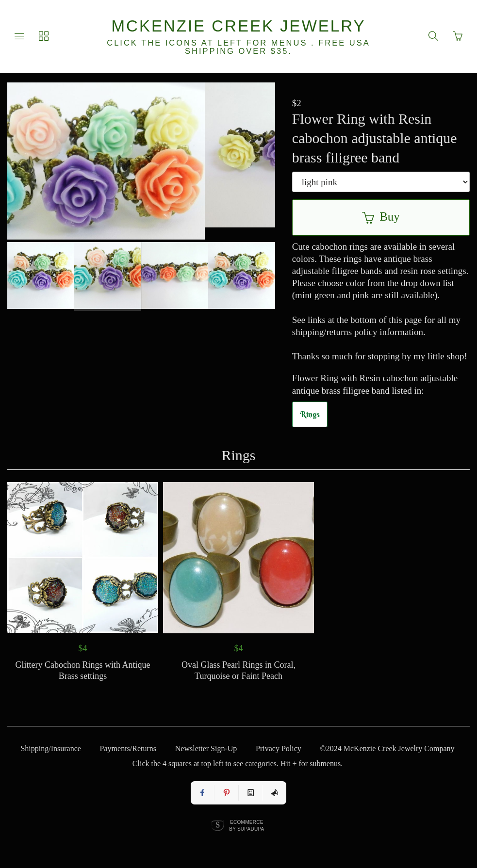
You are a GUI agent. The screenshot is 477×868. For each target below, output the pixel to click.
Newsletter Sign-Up (206, 748)
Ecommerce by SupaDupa (247, 825)
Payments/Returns (128, 748)
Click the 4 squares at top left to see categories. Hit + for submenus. (238, 764)
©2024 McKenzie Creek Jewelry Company (387, 748)
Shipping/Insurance (50, 748)
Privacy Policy (279, 748)
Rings (310, 414)
